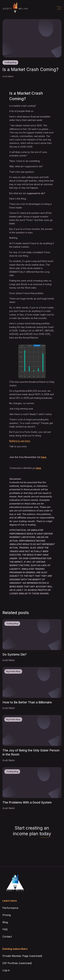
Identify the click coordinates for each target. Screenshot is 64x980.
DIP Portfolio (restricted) (17, 963)
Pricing (7, 915)
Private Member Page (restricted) (22, 956)
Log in (6, 970)
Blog (5, 922)
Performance (10, 908)
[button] (59, 8)
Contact (7, 937)
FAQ (5, 929)
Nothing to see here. (20, 441)
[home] (15, 8)
